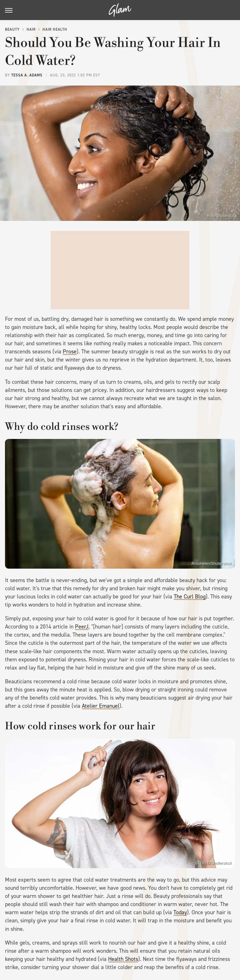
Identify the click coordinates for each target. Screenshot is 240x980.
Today (180, 912)
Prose (70, 352)
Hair (31, 29)
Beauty (12, 29)
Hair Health (55, 29)
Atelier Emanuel (101, 706)
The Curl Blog (190, 597)
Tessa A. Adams (27, 75)
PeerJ (82, 627)
